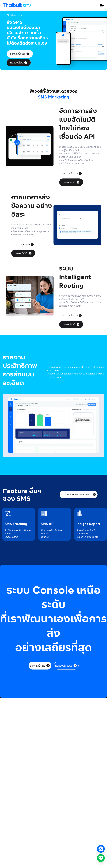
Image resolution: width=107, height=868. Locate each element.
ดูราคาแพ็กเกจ (20, 54)
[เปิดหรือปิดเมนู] (102, 5)
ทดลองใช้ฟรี (19, 63)
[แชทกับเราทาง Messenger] (101, 849)
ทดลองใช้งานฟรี (66, 666)
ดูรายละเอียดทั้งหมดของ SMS (79, 494)
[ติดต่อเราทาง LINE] (101, 858)
